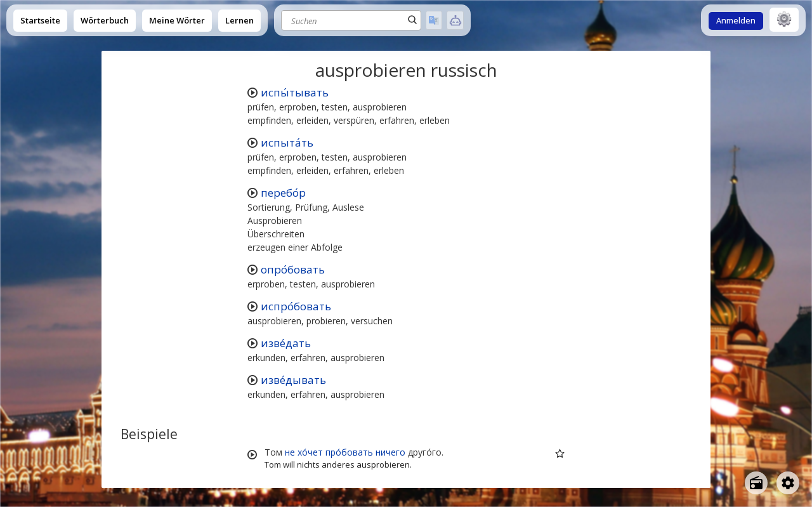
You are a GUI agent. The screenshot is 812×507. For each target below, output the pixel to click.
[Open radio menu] (756, 483)
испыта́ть (287, 142)
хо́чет (310, 452)
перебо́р (283, 193)
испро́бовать (296, 306)
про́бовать (349, 452)
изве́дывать (293, 380)
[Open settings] (788, 483)
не (290, 452)
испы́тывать (295, 92)
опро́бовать (293, 269)
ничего (390, 452)
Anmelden (736, 21)
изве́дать (286, 343)
